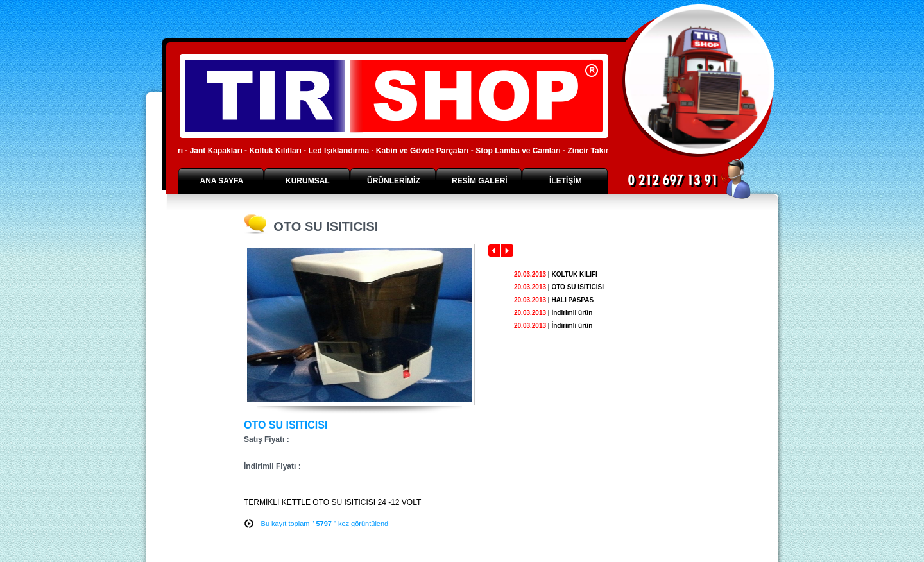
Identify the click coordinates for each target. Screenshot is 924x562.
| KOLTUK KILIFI (556, 274)
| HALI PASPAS (554, 300)
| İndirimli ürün (553, 313)
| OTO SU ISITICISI (559, 287)
